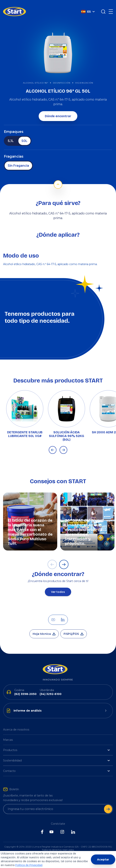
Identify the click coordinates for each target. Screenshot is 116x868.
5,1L (11, 135)
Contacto (56, 765)
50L (24, 135)
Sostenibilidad (56, 755)
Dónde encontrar (58, 110)
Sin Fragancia (18, 160)
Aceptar (103, 859)
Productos (56, 744)
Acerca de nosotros (16, 724)
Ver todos (58, 586)
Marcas (8, 734)
